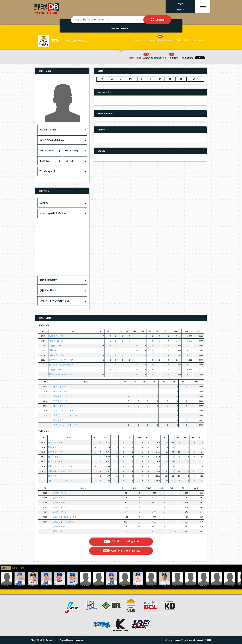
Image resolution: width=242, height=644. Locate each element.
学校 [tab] (22, 568)
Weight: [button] (72, 150)
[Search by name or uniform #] (111, 20)
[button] (62, 280)
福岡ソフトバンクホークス (61, 360)
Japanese (79, 640)
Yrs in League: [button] (47, 171)
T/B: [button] (69, 161)
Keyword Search (121, 29)
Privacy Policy (52, 640)
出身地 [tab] (15, 568)
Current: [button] (45, 203)
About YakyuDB (37, 640)
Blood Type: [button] (46, 161)
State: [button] (53, 213)
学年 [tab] (7, 568)
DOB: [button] (52, 140)
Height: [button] (47, 150)
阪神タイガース (56, 336)
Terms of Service (66, 640)
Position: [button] (48, 130)
